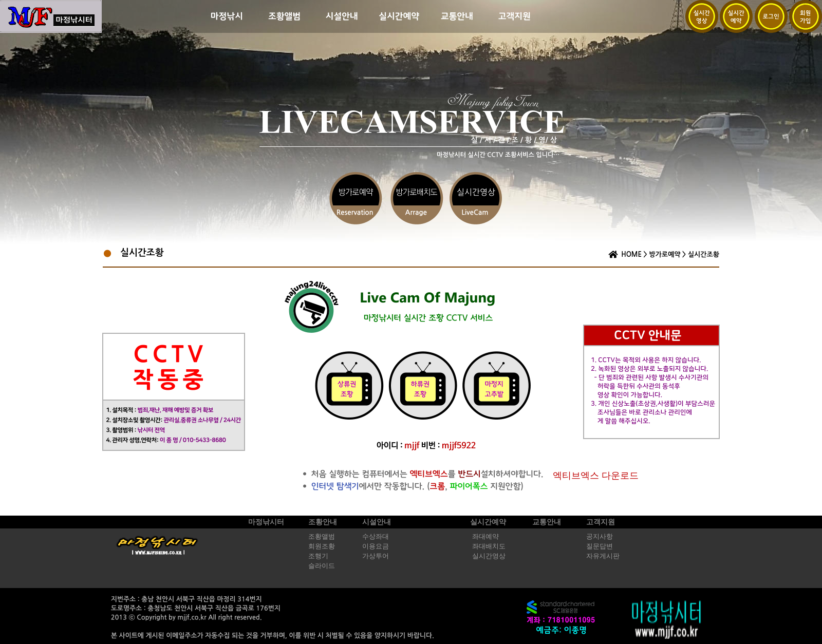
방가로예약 (665, 254)
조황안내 (323, 522)
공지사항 (600, 537)
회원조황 (322, 546)
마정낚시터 (266, 522)
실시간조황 (704, 254)
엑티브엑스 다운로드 (596, 476)
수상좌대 (376, 537)
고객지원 (601, 522)
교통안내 (547, 522)
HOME (631, 254)
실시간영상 (489, 556)
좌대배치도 (489, 546)
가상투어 (376, 556)
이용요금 (376, 546)
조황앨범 (322, 537)
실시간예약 (488, 522)
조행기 (318, 556)
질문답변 (600, 546)
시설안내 (377, 522)
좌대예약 (485, 537)
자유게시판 (603, 556)
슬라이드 (322, 566)
